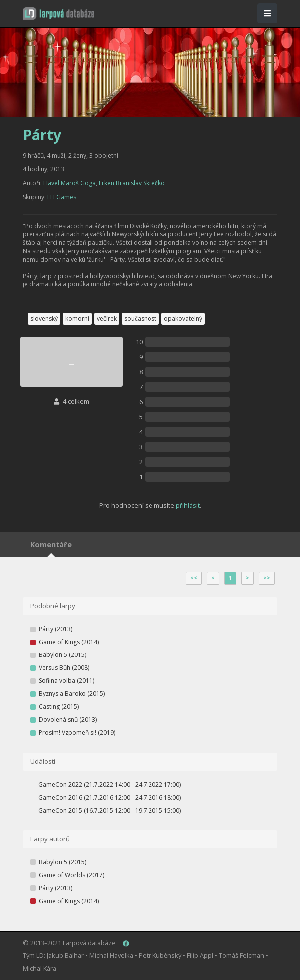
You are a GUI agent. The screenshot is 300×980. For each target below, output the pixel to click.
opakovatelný (183, 318)
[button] (59, 14)
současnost (140, 318)
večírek (107, 318)
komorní (77, 318)
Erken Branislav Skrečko (132, 183)
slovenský (44, 318)
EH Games (62, 197)
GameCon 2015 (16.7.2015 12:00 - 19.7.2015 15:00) (110, 810)
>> (267, 578)
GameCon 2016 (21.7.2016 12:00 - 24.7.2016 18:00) (110, 797)
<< (194, 578)
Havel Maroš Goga (70, 183)
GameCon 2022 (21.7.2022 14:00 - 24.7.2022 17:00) (110, 784)
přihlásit (188, 505)
